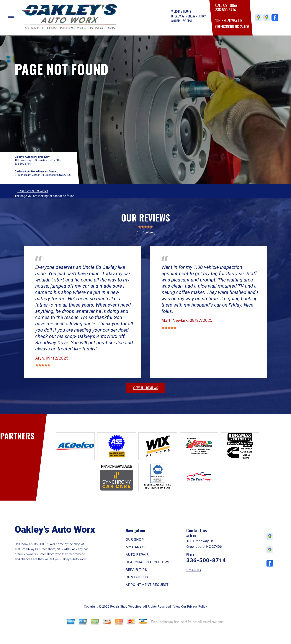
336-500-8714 (225, 10)
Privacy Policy (197, 607)
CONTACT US (137, 577)
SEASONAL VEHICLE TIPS (147, 562)
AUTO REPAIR (137, 555)
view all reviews (145, 388)
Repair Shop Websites (126, 607)
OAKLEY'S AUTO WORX (33, 191)
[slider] (145, 227)
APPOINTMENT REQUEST (147, 585)
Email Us (194, 570)
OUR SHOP (135, 539)
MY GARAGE (136, 547)
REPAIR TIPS (136, 570)
